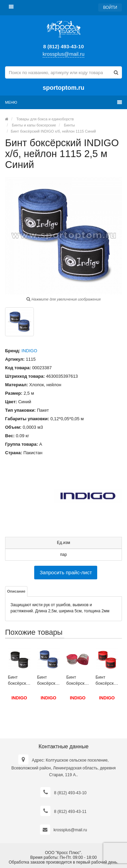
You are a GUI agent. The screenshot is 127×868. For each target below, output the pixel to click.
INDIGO (29, 351)
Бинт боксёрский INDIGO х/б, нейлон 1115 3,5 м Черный (19, 680)
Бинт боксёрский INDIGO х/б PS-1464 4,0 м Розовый (78, 680)
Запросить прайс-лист (66, 572)
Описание (16, 591)
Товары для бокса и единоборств (45, 119)
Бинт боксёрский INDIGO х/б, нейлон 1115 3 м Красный (107, 680)
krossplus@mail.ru (64, 54)
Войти (110, 7)
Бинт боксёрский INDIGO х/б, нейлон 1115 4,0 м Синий (49, 680)
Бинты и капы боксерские (34, 125)
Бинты (69, 125)
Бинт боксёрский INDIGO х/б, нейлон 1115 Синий (54, 131)
